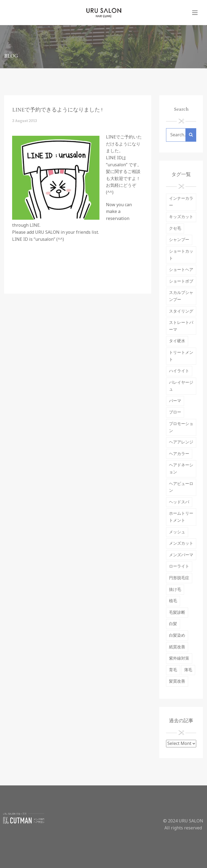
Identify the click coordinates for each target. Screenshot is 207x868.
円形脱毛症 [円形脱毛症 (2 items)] (179, 578)
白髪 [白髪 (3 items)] (173, 624)
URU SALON (191, 821)
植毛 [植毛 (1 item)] (173, 601)
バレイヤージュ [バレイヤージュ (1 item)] (181, 386)
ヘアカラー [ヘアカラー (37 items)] (179, 454)
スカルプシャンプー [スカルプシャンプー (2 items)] (181, 296)
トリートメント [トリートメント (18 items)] (181, 356)
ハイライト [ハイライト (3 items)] (179, 371)
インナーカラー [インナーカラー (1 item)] (181, 202)
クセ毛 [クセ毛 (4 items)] (175, 228)
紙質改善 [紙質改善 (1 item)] (177, 647)
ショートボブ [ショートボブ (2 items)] (181, 281)
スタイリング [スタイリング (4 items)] (181, 311)
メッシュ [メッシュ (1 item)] (177, 532)
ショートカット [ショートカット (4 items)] (181, 255)
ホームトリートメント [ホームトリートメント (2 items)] (181, 517)
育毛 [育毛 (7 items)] (173, 670)
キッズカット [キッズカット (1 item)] (181, 217)
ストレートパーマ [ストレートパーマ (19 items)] (181, 326)
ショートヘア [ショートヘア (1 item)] (181, 270)
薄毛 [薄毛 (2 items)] (188, 670)
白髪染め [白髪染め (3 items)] (177, 635)
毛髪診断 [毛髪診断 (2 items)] (177, 613)
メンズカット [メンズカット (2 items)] (181, 543)
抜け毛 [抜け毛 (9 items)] (175, 590)
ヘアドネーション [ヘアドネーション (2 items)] (181, 469)
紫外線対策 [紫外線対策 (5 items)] (179, 658)
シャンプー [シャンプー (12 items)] (179, 240)
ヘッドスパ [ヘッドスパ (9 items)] (179, 502)
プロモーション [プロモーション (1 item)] (181, 427)
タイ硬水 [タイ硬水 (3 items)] (177, 341)
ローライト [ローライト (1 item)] (179, 566)
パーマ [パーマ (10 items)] (175, 401)
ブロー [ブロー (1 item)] (175, 412)
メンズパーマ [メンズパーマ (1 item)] (181, 555)
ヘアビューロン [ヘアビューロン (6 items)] (181, 487)
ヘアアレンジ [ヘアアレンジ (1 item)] (181, 442)
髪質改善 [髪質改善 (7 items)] (177, 681)
